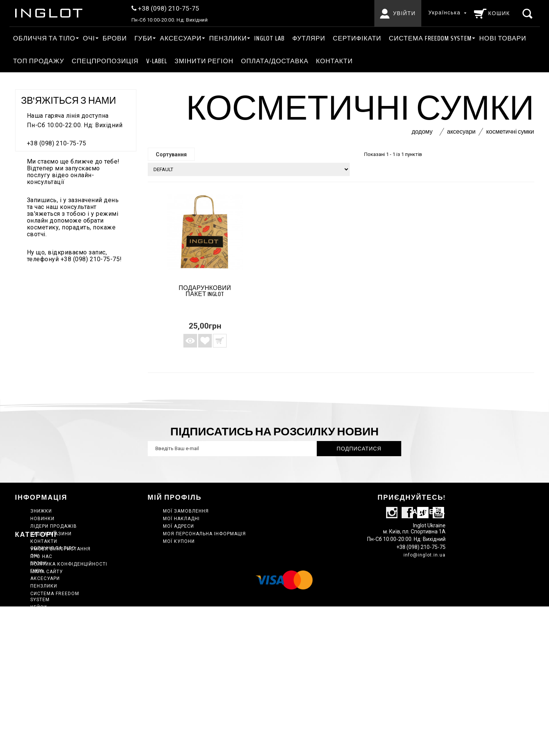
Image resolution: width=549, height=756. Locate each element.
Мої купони (179, 541)
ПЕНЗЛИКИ (228, 38)
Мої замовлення (186, 511)
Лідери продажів (54, 526)
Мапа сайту (47, 572)
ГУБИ (143, 38)
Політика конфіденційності (69, 564)
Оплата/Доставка (275, 61)
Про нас (41, 556)
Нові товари (503, 38)
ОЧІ (89, 38)
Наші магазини (51, 534)
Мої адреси (178, 526)
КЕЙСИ (39, 658)
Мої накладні (181, 519)
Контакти (334, 61)
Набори (40, 681)
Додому (422, 132)
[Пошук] (528, 13)
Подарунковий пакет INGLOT (205, 291)
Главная (42, 666)
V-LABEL (157, 61)
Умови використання (60, 549)
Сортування (171, 154)
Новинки (42, 519)
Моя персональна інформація (204, 534)
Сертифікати (357, 38)
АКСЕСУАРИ (181, 38)
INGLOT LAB (269, 38)
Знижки (41, 511)
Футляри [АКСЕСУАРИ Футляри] (309, 38)
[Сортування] (249, 169)
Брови (115, 38)
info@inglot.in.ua (425, 572)
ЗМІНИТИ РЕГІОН (204, 61)
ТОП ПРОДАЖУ (39, 61)
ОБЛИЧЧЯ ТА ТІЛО (44, 38)
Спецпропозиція (105, 61)
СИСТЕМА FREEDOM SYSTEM (430, 38)
